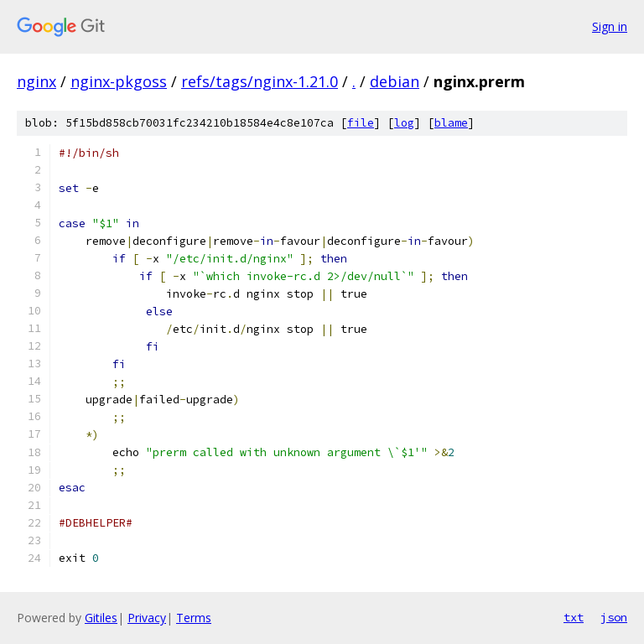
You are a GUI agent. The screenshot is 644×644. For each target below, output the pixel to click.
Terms (194, 618)
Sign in (610, 26)
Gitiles (101, 618)
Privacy (147, 618)
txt (574, 617)
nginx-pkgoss (119, 81)
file (361, 123)
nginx (36, 81)
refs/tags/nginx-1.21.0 (260, 81)
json (614, 617)
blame (451, 123)
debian (395, 81)
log (404, 123)
